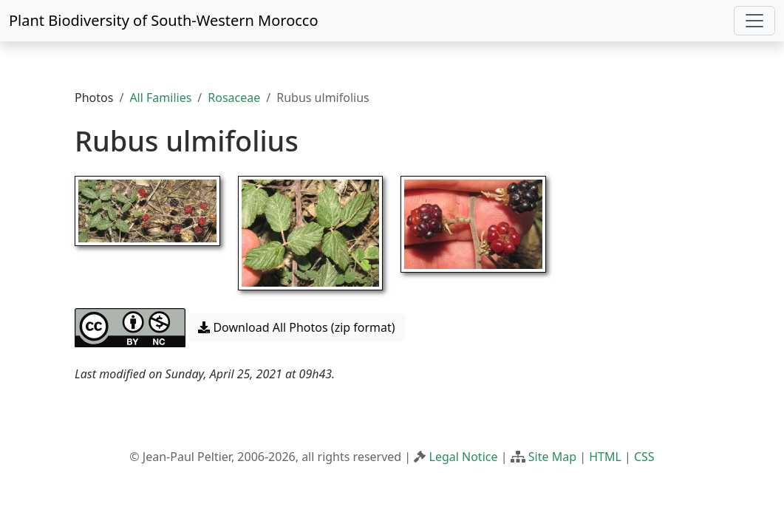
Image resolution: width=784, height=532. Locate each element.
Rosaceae (234, 98)
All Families (160, 98)
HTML (605, 457)
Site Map (552, 457)
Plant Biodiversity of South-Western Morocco (164, 20)
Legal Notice (464, 457)
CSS (644, 457)
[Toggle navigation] (754, 21)
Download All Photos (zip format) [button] (296, 327)
